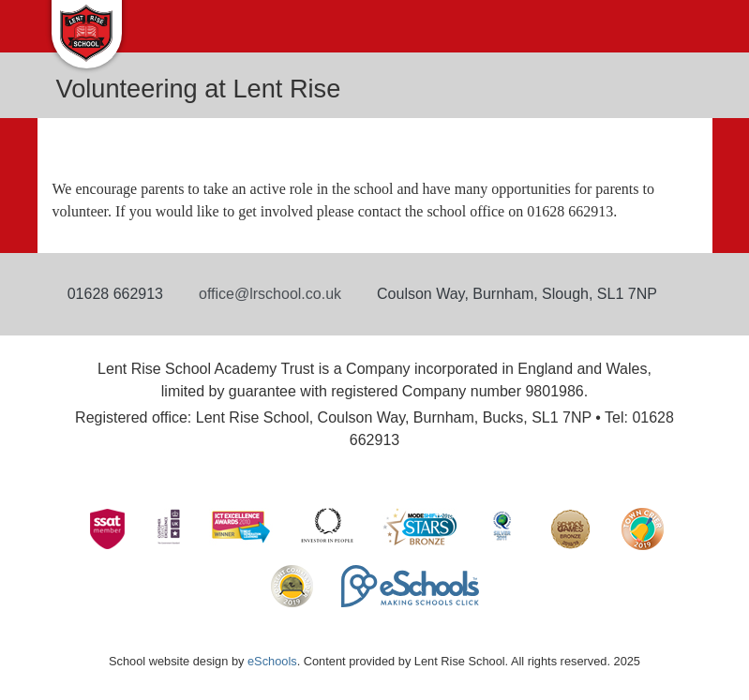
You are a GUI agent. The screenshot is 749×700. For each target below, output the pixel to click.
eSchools (272, 661)
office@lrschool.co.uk (270, 294)
